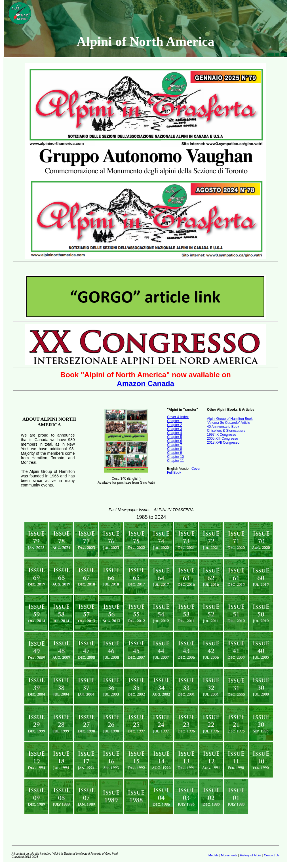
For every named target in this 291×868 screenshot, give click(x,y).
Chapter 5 (175, 437)
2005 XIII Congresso (223, 439)
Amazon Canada (145, 384)
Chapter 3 (175, 429)
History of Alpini (251, 855)
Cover (196, 469)
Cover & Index (178, 417)
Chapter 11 (175, 461)
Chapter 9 (175, 453)
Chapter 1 (175, 421)
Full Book (174, 473)
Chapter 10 (175, 457)
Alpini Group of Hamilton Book (230, 419)
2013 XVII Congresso (223, 443)
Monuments (229, 855)
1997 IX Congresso (222, 435)
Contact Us (272, 855)
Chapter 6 (175, 441)
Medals (213, 855)
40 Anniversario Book (223, 427)
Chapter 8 (175, 449)
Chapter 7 (175, 445)
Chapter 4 (175, 433)
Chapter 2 (175, 425)
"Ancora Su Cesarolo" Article (229, 423)
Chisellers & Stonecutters (226, 431)
